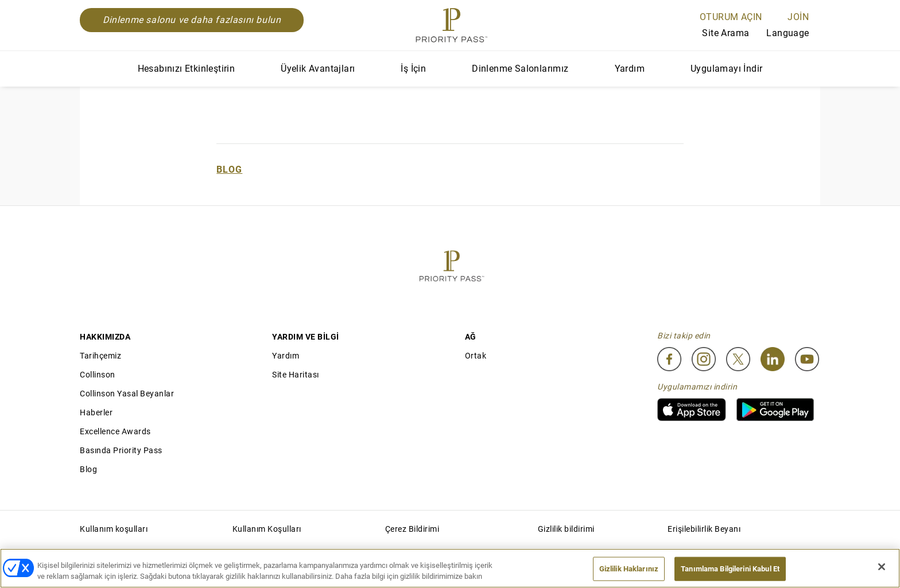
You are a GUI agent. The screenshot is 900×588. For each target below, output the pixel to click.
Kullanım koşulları (114, 529)
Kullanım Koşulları (267, 529)
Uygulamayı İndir (726, 69)
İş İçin (413, 69)
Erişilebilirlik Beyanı (704, 529)
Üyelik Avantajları (318, 69)
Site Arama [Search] (717, 34)
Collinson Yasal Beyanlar (127, 394)
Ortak (476, 356)
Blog (229, 170)
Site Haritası (296, 375)
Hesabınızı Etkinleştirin (187, 69)
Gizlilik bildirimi (566, 529)
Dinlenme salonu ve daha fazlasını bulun (192, 20)
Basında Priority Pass (121, 450)
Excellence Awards (115, 431)
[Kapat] (882, 567)
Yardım (630, 69)
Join (798, 17)
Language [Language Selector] (793, 33)
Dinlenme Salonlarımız (520, 69)
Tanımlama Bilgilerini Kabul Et (730, 569)
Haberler (96, 412)
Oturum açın (731, 17)
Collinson (98, 375)
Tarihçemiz (100, 356)
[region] (450, 568)
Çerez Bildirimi (412, 529)
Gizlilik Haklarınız (629, 569)
